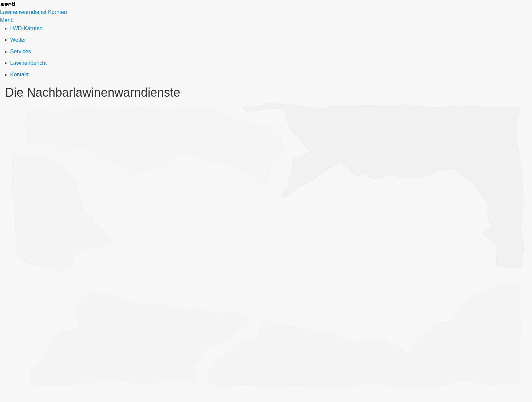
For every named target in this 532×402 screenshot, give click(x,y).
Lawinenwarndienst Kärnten (33, 12)
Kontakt (19, 74)
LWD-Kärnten (26, 28)
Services (21, 51)
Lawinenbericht (28, 63)
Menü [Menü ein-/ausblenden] (7, 20)
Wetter (18, 40)
